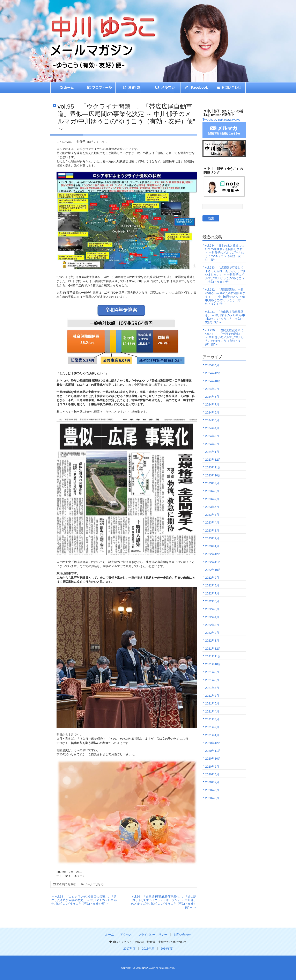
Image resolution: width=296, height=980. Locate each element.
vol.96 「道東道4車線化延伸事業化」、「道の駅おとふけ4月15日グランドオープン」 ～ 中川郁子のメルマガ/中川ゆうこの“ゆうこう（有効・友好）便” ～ (164, 902)
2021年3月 (212, 719)
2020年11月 (213, 751)
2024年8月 (212, 397)
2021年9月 (212, 672)
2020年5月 (212, 798)
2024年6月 (212, 412)
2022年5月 (212, 609)
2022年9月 (212, 578)
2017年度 (129, 949)
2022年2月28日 (66, 884)
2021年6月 (212, 696)
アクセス (126, 935)
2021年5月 (212, 703)
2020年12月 (213, 743)
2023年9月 (212, 483)
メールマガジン (95, 884)
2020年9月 (212, 767)
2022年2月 (212, 633)
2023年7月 (212, 499)
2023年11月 (213, 467)
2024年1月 (212, 452)
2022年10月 (213, 570)
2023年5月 (212, 515)
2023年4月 (212, 522)
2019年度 (167, 949)
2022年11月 (213, 562)
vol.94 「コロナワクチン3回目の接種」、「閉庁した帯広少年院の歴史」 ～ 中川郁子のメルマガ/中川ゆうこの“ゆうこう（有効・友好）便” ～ (84, 900)
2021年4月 (212, 711)
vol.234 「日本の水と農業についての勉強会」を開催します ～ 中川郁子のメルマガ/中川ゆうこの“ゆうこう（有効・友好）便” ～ (225, 253)
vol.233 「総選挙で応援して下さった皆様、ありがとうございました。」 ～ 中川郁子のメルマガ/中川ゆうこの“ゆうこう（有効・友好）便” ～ (225, 275)
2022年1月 (212, 641)
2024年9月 (212, 389)
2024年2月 (212, 444)
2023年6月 (212, 507)
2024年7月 (212, 404)
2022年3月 (212, 625)
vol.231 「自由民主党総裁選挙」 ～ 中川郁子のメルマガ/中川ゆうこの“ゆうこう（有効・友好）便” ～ (225, 317)
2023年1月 (212, 546)
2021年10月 (213, 664)
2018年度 (148, 949)
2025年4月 (212, 365)
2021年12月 (213, 649)
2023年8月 (212, 491)
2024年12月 (213, 373)
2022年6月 (212, 601)
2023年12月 (213, 460)
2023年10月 (213, 475)
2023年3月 (212, 531)
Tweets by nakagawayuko (221, 120)
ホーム (110, 935)
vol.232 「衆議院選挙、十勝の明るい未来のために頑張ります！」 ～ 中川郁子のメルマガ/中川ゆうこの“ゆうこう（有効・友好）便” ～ (225, 297)
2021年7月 (212, 688)
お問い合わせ (182, 935)
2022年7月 (212, 593)
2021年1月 (212, 735)
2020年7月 (212, 782)
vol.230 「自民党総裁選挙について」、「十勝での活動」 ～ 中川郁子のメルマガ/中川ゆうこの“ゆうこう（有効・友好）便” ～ (225, 337)
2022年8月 (212, 585)
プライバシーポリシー (153, 935)
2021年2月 (212, 727)
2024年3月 (212, 436)
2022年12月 (213, 554)
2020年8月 (212, 774)
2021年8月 (212, 680)
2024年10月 (213, 381)
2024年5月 (212, 420)
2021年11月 (213, 656)
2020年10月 (213, 759)
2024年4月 (212, 428)
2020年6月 (212, 790)
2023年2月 (212, 538)
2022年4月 (212, 617)
